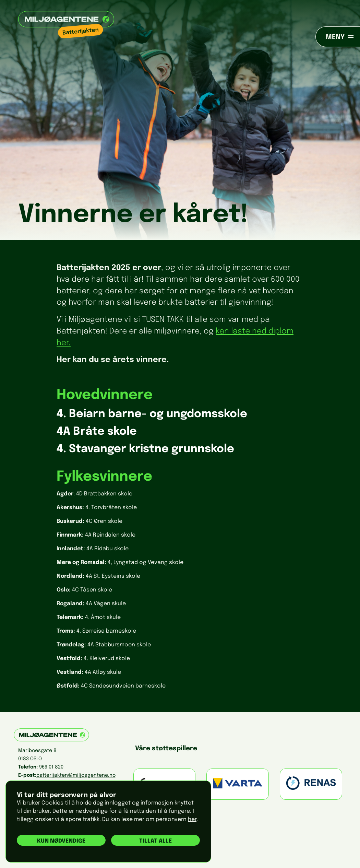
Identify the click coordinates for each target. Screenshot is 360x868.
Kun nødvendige (61, 841)
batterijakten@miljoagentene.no (76, 775)
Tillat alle (155, 841)
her (192, 819)
